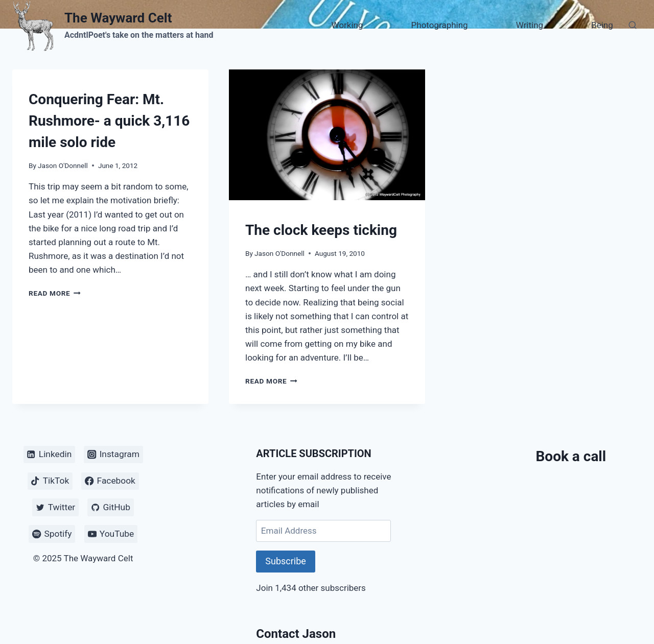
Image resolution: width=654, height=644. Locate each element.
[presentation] (327, 135)
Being (602, 25)
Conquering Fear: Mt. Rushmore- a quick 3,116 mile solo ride (109, 121)
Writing (530, 25)
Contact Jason (296, 634)
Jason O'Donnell (63, 165)
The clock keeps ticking (321, 230)
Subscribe (286, 561)
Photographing (440, 25)
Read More (55, 293)
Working (347, 25)
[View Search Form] (633, 26)
